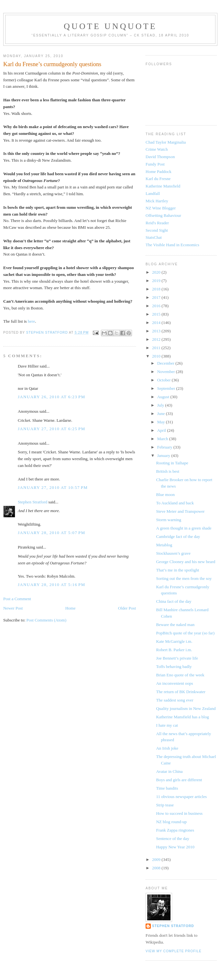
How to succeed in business (179, 813)
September (167, 388)
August (164, 397)
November (167, 372)
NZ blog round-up (171, 822)
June (162, 414)
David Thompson (160, 157)
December (166, 363)
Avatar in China (169, 771)
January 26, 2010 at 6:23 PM (51, 397)
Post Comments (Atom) (47, 620)
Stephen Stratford (33, 502)
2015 (157, 314)
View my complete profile (174, 951)
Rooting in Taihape (172, 463)
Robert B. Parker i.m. (174, 650)
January (164, 455)
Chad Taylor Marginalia (166, 142)
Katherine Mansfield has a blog (182, 717)
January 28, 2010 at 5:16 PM (51, 585)
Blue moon (165, 495)
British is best (168, 471)
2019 (157, 281)
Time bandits (167, 788)
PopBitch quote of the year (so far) (185, 633)
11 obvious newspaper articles (181, 797)
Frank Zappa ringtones (175, 830)
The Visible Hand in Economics (172, 245)
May (162, 422)
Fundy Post (155, 164)
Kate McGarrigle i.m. (174, 641)
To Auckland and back (175, 503)
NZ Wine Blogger (161, 208)
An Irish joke (167, 748)
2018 (157, 289)
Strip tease (165, 805)
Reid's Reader (157, 223)
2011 (157, 348)
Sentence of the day (172, 839)
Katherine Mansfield (163, 186)
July (161, 405)
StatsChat (154, 237)
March (163, 439)
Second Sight (157, 230)
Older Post (127, 608)
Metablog (164, 545)
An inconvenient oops (174, 683)
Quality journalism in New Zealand (186, 708)
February (165, 447)
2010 (157, 356)
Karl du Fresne (158, 179)
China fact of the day (174, 601)
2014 (157, 323)
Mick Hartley (157, 201)
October (165, 380)
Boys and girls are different (179, 780)
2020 (157, 272)
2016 (157, 306)
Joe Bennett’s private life (177, 658)
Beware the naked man (175, 625)
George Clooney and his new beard (186, 562)
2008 (157, 868)
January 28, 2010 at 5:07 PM (51, 533)
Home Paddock (159, 172)
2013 (157, 331)
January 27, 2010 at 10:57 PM (53, 487)
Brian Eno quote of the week (180, 675)
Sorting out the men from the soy (184, 578)
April (162, 430)
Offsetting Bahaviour (163, 215)
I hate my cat (167, 725)
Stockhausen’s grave (173, 553)
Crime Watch (157, 149)
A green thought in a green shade (184, 528)
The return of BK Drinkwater (181, 692)
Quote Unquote (110, 26)
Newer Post (13, 608)
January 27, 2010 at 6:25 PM (51, 429)
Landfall (153, 193)
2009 (157, 859)
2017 (157, 297)
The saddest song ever (175, 700)
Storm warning (169, 520)
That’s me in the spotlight (177, 570)
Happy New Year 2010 (175, 847)
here (31, 321)
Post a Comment (17, 599)
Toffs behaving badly (174, 667)
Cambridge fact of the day (178, 536)
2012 (157, 339)
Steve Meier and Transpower (180, 511)
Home (71, 608)
